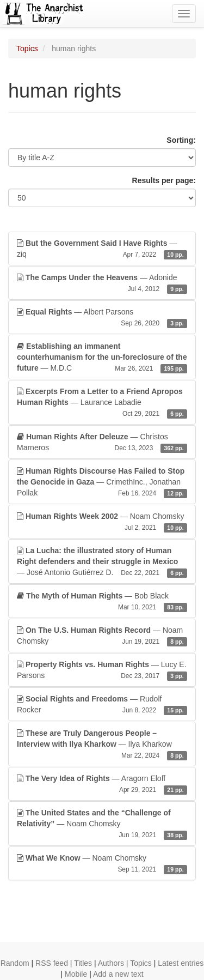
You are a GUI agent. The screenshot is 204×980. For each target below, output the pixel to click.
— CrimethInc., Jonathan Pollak (102, 482)
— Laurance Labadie (102, 403)
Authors (111, 963)
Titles (83, 963)
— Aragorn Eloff (102, 784)
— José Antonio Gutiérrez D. (102, 562)
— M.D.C (102, 358)
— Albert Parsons (102, 318)
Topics (27, 49)
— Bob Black (102, 602)
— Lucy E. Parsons (102, 670)
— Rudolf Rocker (102, 705)
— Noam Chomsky (102, 522)
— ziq (102, 249)
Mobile (76, 974)
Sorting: (181, 140)
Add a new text (118, 974)
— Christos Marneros (102, 443)
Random (15, 963)
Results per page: (164, 180)
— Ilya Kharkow (102, 745)
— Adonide (102, 283)
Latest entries (181, 963)
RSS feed (52, 963)
